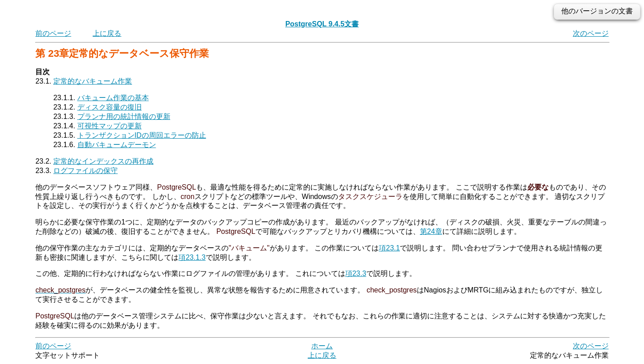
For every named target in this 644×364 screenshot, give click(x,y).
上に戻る (107, 33)
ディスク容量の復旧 (110, 107)
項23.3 (356, 273)
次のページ (591, 33)
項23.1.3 (192, 257)
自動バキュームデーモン (117, 145)
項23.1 (389, 248)
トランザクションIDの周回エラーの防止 (142, 135)
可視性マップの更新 (110, 126)
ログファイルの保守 (85, 171)
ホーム (322, 346)
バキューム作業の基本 (113, 98)
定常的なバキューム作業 (93, 81)
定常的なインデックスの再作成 (103, 161)
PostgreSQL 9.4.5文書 (322, 24)
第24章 (431, 231)
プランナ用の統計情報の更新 (124, 116)
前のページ (53, 33)
